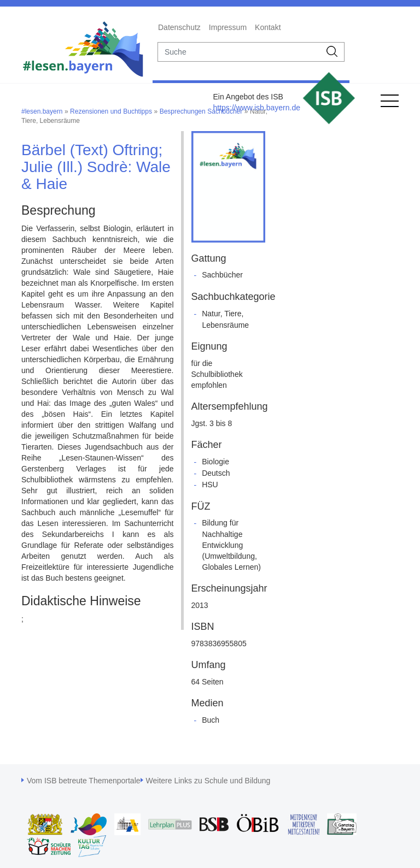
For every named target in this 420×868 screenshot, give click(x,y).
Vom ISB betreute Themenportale (84, 781)
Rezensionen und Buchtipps (111, 111)
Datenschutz (179, 27)
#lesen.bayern (42, 111)
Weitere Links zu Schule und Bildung (208, 781)
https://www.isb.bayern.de (256, 108)
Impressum (228, 27)
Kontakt (268, 27)
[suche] (239, 52)
